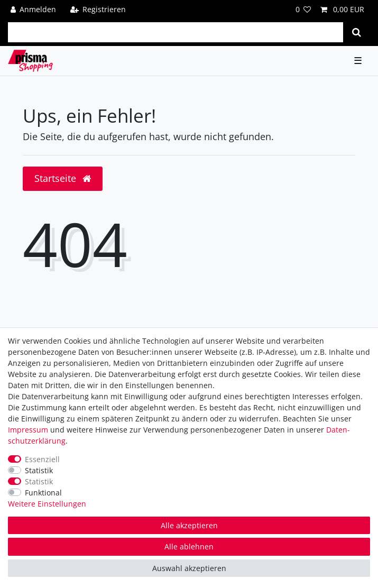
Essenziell (42, 459)
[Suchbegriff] (176, 32)
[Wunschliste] (303, 9)
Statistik (39, 470)
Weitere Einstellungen (47, 504)
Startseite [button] (63, 178)
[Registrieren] (98, 9)
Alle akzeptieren (189, 525)
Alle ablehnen (189, 546)
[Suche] (357, 32)
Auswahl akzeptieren (189, 568)
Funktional (43, 493)
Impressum (28, 430)
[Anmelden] (34, 9)
